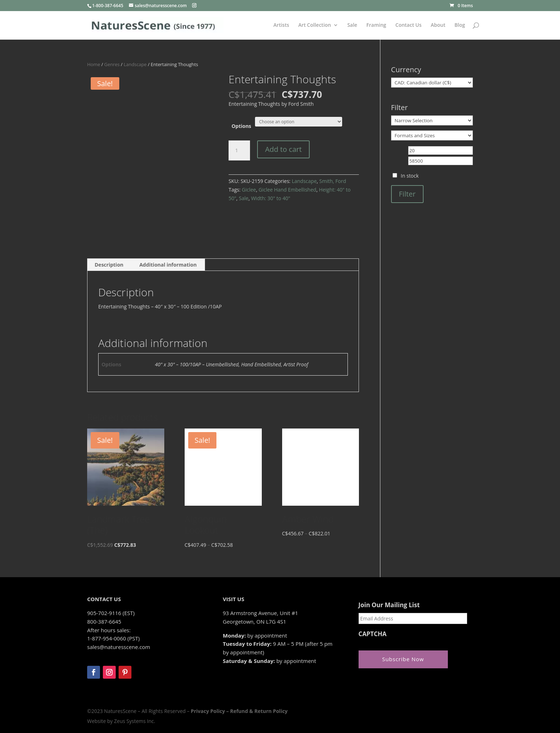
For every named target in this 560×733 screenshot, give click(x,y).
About (438, 25)
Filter (407, 194)
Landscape (135, 64)
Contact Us (408, 25)
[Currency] (432, 83)
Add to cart (283, 149)
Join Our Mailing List (389, 605)
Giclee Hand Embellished (287, 190)
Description (109, 265)
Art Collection (315, 25)
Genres (112, 64)
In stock (410, 176)
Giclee (249, 190)
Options (241, 126)
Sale (352, 25)
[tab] (109, 265)
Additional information (168, 265)
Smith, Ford (333, 181)
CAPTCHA (373, 634)
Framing (376, 25)
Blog (460, 25)
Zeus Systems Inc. (134, 721)
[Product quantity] (239, 150)
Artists (281, 25)
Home (94, 64)
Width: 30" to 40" (271, 198)
